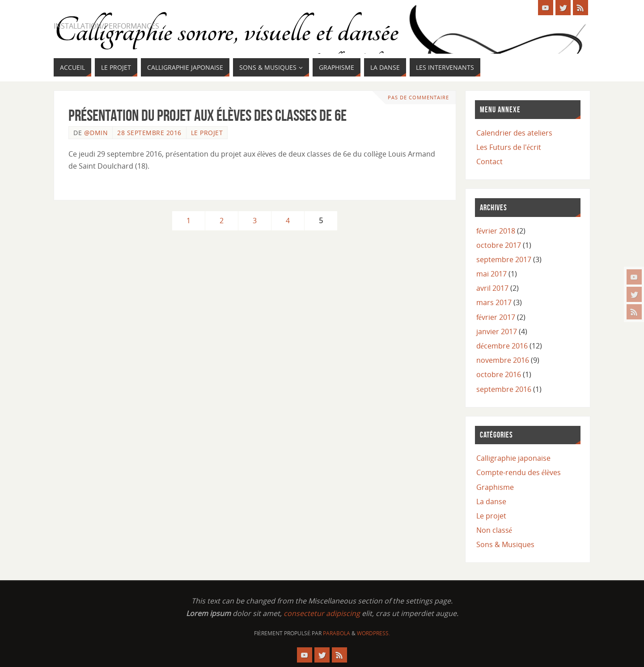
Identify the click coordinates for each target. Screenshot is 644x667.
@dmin (96, 133)
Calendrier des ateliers (514, 133)
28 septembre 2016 (149, 133)
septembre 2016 (504, 389)
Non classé (494, 530)
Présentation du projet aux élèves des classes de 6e (208, 115)
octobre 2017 (499, 245)
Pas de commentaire (418, 97)
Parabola (337, 633)
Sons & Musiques (505, 544)
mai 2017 (491, 274)
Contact (489, 161)
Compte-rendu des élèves (519, 472)
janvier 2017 (497, 331)
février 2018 (496, 231)
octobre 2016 (499, 374)
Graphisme (495, 487)
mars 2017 (494, 302)
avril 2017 (492, 288)
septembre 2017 (504, 259)
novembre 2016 (503, 360)
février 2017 (496, 317)
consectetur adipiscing (322, 613)
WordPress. (373, 633)
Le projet (207, 133)
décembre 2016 (502, 346)
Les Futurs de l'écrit (509, 147)
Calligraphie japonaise (513, 458)
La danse (491, 501)
